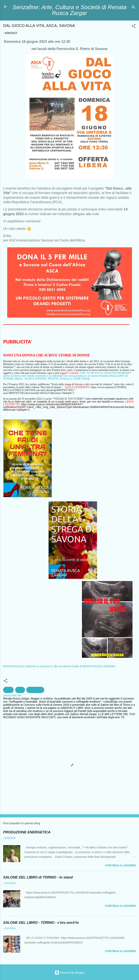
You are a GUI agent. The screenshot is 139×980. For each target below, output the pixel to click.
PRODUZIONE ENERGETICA (27, 832)
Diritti (20, 690)
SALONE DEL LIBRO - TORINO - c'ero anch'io (41, 923)
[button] (134, 27)
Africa (8, 690)
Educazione (35, 690)
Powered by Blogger (70, 973)
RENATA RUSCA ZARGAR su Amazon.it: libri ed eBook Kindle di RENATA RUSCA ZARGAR (59, 666)
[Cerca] (134, 8)
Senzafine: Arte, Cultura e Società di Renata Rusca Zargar (69, 10)
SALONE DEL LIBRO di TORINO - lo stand (38, 877)
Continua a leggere (120, 865)
